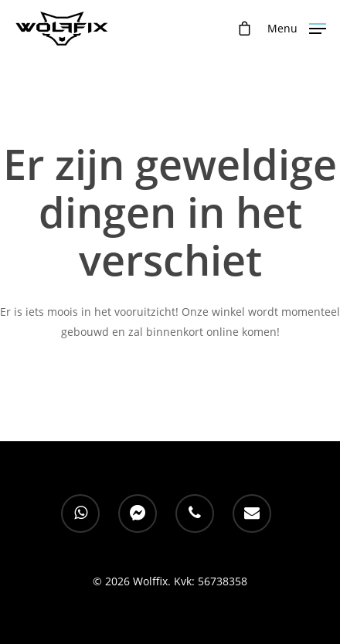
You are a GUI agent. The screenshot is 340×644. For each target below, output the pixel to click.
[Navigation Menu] (297, 27)
